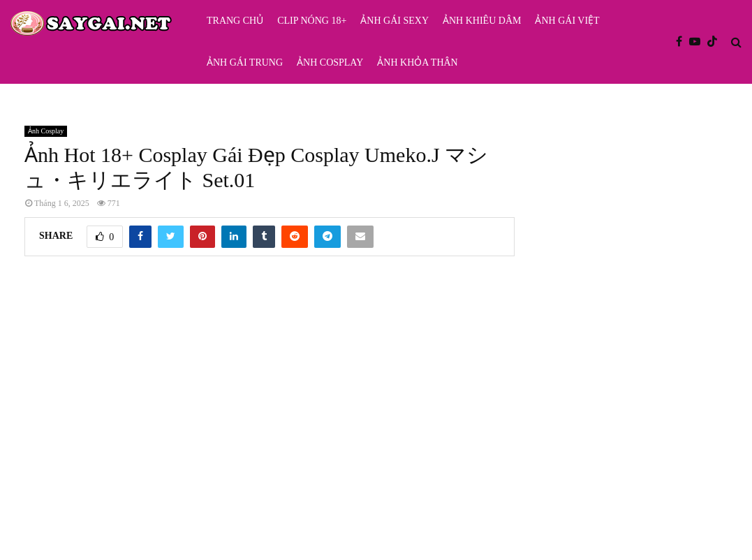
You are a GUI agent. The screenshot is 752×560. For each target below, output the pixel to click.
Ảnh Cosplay (330, 62)
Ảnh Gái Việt (567, 21)
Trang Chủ (235, 21)
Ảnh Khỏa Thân (417, 62)
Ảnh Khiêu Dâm (482, 21)
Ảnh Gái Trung (245, 62)
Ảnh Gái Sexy (395, 21)
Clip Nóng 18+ (312, 21)
